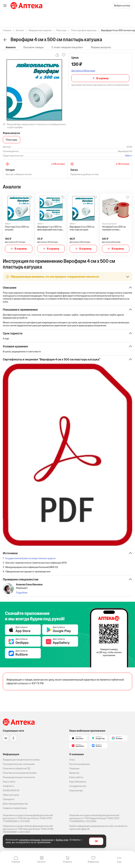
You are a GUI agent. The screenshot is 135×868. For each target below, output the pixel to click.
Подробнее (22, 593)
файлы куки (62, 840)
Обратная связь (11, 795)
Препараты (9, 799)
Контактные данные (79, 764)
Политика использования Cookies (20, 773)
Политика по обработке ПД (16, 768)
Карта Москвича (78, 782)
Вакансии (74, 773)
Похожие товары (34, 47)
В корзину (102, 78)
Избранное (93, 862)
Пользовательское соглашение (19, 764)
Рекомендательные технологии (19, 777)
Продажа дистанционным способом (21, 760)
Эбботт (128, 156)
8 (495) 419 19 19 (11, 790)
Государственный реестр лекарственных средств (30, 558)
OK (96, 841)
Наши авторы (76, 790)
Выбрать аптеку (122, 6)
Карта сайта (9, 782)
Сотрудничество (78, 786)
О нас (72, 760)
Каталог (42, 862)
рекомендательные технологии (36, 840)
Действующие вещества (15, 804)
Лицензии (74, 768)
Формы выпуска (101, 47)
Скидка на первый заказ (15, 808)
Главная (16, 862)
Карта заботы (76, 777)
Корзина (68, 862)
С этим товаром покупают (67, 47)
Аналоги (11, 47)
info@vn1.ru (9, 786)
